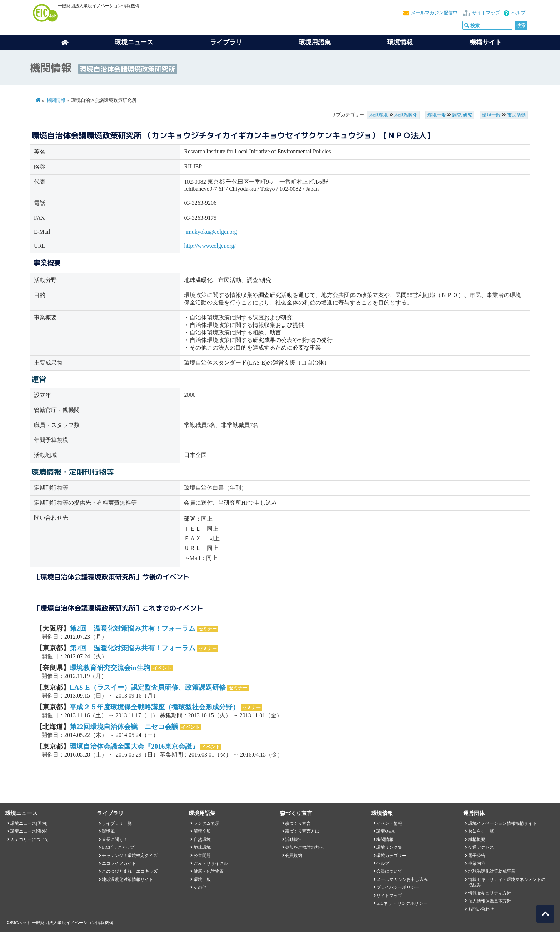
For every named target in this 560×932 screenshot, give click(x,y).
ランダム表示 (206, 823)
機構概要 (477, 839)
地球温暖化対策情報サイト (127, 879)
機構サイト (486, 42)
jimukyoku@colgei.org (210, 232)
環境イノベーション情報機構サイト (502, 823)
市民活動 (516, 115)
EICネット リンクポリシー (402, 903)
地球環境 (379, 115)
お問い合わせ (481, 909)
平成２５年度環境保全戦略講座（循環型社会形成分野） (154, 707)
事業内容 (477, 863)
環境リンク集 (389, 847)
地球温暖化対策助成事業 (492, 871)
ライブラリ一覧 (117, 823)
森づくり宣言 (298, 823)
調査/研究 (462, 115)
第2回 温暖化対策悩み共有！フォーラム (132, 628)
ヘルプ (518, 13)
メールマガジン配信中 (434, 13)
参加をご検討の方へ (304, 847)
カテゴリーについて (30, 839)
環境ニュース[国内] (29, 823)
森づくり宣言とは (302, 831)
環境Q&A (385, 831)
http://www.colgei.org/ (210, 246)
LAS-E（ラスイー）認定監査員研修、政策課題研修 (148, 687)
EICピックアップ (118, 847)
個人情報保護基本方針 (490, 901)
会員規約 (294, 856)
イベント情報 (389, 823)
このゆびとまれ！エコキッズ (130, 871)
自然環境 (202, 839)
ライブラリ (226, 42)
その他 (200, 887)
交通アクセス (481, 847)
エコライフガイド (119, 863)
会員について (389, 871)
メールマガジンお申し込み (402, 879)
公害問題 (202, 856)
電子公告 (477, 856)
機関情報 (56, 100)
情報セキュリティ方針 (490, 893)
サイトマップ (486, 13)
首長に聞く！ (115, 839)
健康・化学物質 (209, 871)
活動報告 (294, 839)
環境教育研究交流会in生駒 (110, 668)
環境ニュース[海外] (29, 831)
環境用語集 (315, 42)
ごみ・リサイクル (211, 863)
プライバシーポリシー (398, 887)
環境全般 (202, 831)
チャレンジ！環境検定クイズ (130, 856)
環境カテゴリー (391, 856)
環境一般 (437, 115)
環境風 (108, 831)
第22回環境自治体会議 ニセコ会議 (124, 727)
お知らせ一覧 (481, 831)
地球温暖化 (406, 115)
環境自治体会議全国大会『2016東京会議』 (134, 746)
